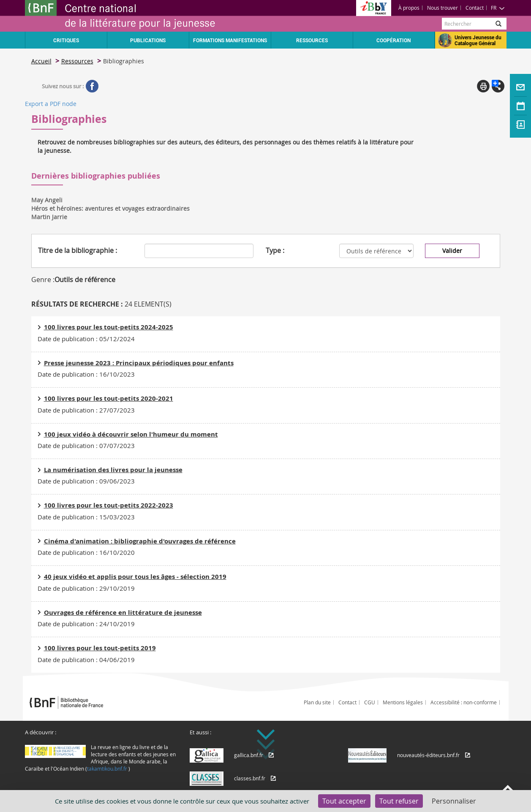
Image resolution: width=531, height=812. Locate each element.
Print (483, 86)
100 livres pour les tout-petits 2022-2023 (109, 505)
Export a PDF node (51, 104)
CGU (370, 702)
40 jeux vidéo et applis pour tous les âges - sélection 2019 (135, 577)
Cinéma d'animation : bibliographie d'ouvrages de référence (140, 541)
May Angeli (47, 200)
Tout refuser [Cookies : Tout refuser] (399, 801)
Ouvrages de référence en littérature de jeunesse (123, 612)
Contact (475, 8)
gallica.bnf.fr (249, 755)
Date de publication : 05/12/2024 (86, 339)
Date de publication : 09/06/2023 (86, 481)
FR (498, 8)
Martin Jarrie (49, 217)
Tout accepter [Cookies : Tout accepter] (344, 801)
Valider (452, 251)
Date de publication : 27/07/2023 (86, 410)
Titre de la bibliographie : (78, 250)
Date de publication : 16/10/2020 (86, 552)
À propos (409, 8)
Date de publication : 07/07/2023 (86, 445)
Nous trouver (442, 8)
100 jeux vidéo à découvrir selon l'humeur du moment (131, 434)
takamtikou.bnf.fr (107, 769)
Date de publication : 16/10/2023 (86, 374)
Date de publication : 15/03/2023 (86, 517)
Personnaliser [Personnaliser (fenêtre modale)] (454, 801)
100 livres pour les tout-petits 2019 (100, 648)
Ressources (77, 61)
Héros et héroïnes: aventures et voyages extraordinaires (110, 208)
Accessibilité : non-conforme (464, 702)
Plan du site (317, 702)
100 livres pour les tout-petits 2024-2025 (109, 327)
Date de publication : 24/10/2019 (86, 624)
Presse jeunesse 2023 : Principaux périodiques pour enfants (139, 363)
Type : (275, 250)
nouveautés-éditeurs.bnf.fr (428, 755)
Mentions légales (403, 702)
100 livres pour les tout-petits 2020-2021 (109, 398)
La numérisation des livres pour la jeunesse (113, 470)
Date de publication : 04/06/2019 (86, 660)
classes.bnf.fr (250, 778)
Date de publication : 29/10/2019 (86, 588)
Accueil (41, 61)
